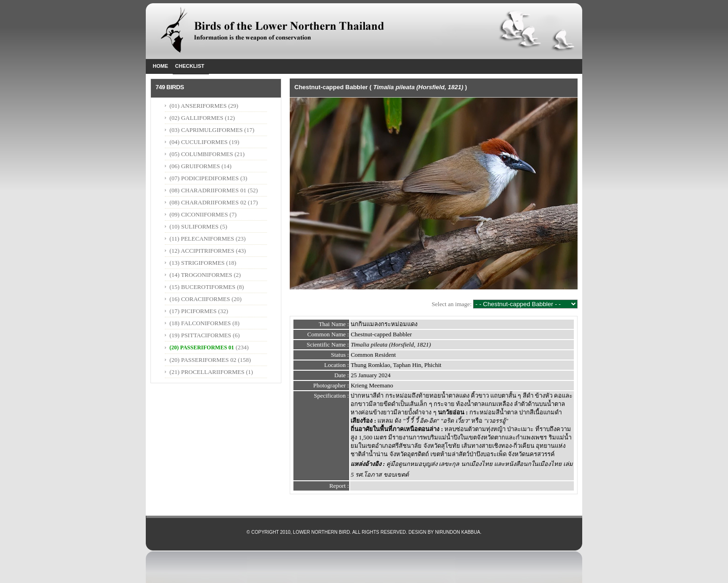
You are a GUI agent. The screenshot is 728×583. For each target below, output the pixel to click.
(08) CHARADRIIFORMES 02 (208, 202)
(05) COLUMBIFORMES (201, 154)
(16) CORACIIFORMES (200, 299)
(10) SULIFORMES (194, 226)
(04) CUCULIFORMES (198, 142)
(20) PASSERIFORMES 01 (202, 347)
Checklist (190, 66)
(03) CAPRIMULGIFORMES (206, 130)
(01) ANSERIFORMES (199, 106)
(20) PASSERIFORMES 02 (203, 360)
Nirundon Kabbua (458, 532)
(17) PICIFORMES (193, 311)
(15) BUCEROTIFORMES (202, 287)
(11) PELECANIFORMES (202, 239)
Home (160, 66)
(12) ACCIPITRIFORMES (202, 251)
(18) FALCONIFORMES (200, 323)
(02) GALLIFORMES (196, 118)
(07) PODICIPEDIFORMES (204, 178)
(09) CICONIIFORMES (199, 214)
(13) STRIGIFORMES (197, 263)
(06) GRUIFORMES (195, 166)
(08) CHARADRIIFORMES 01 (208, 190)
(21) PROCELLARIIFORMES (207, 372)
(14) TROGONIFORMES (201, 275)
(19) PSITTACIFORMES (200, 335)
